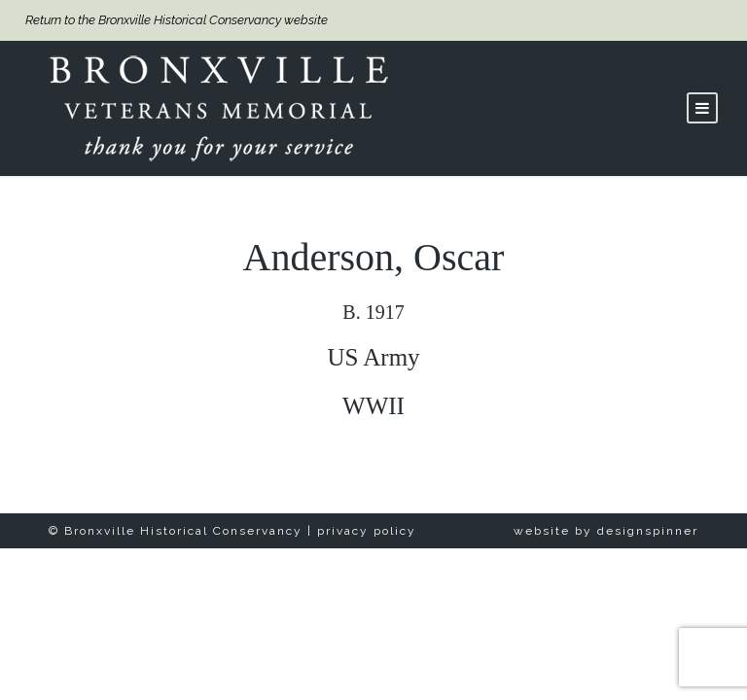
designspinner (648, 531)
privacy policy (367, 531)
